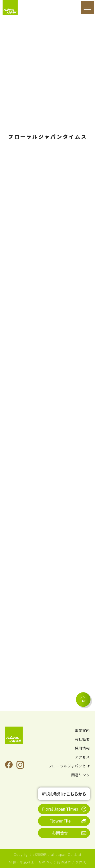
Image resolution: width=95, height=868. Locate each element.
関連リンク (81, 775)
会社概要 (82, 739)
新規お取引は (64, 794)
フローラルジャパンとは (69, 766)
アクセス (82, 757)
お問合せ (60, 833)
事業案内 (82, 730)
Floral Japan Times (60, 809)
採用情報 (82, 748)
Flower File (60, 821)
